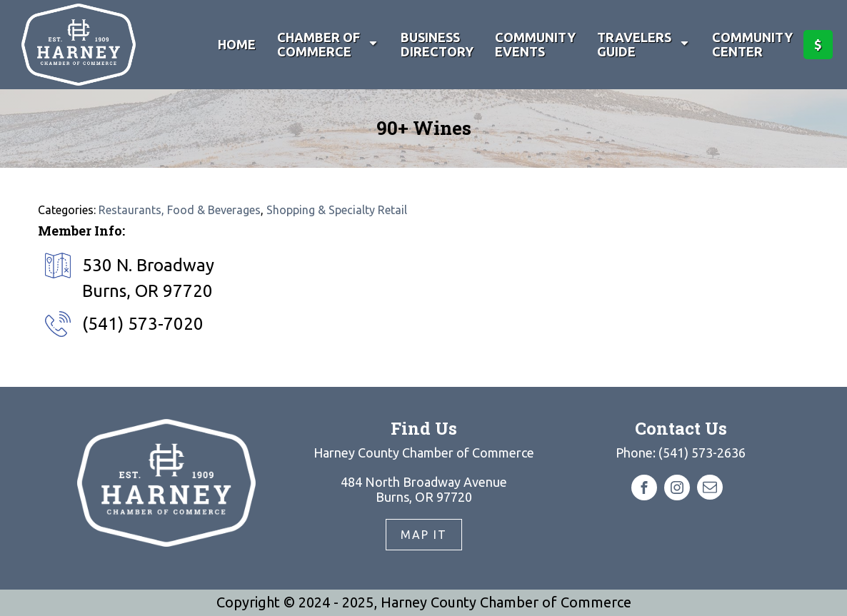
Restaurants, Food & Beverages (180, 210)
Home (237, 44)
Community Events (535, 45)
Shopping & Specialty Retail (337, 210)
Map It (424, 535)
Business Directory (437, 45)
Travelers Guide (644, 45)
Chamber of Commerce (328, 45)
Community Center (752, 45)
